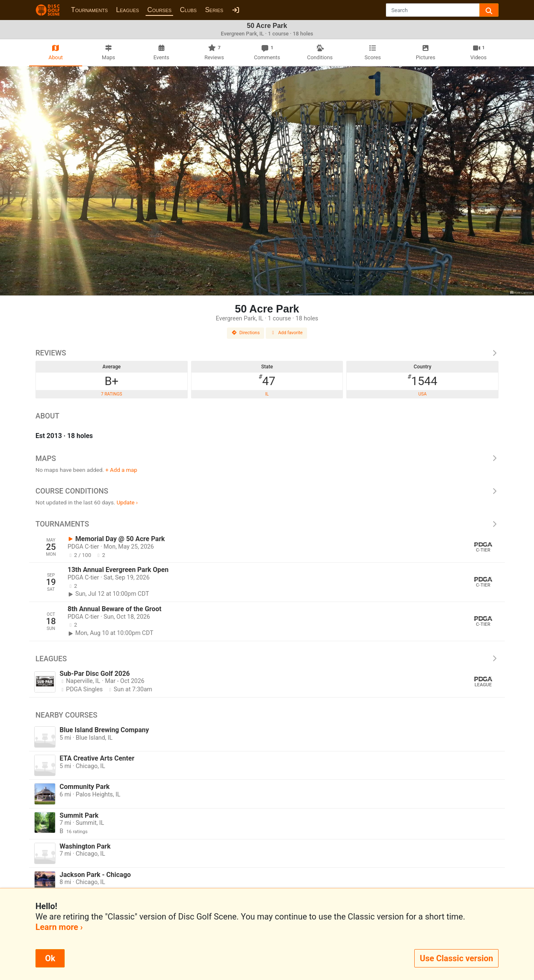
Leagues (127, 10)
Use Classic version (456, 958)
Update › (127, 502)
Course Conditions (267, 491)
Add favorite (287, 333)
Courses (159, 10)
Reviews (267, 353)
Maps (267, 459)
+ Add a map (121, 470)
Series (214, 10)
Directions (246, 333)
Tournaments (89, 10)
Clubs (188, 10)
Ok (50, 958)
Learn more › (59, 927)
